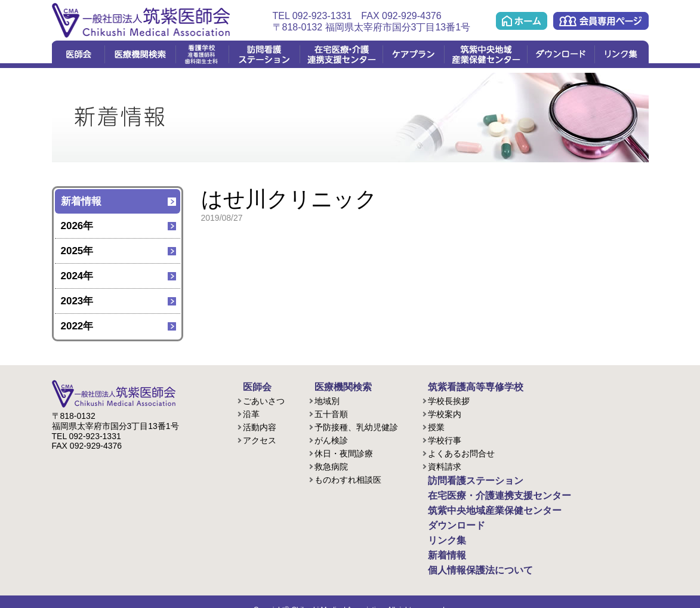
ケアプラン (413, 54)
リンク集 (622, 54)
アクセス (260, 439)
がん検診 (331, 439)
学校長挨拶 (449, 399)
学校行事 (445, 439)
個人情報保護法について (468, 557)
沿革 (251, 412)
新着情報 (81, 201)
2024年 (77, 276)
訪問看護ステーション (264, 54)
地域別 (327, 399)
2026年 (77, 226)
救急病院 (331, 465)
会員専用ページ (601, 21)
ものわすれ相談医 (348, 478)
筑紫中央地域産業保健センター (485, 54)
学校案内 (445, 412)
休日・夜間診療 (344, 452)
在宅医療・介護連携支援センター (341, 54)
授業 (436, 425)
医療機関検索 (140, 54)
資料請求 (445, 465)
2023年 (77, 301)
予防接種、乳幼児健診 (356, 425)
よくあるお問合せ (461, 452)
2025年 (77, 251)
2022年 (77, 326)
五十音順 (331, 412)
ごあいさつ (264, 399)
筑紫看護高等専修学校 (464, 386)
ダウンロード (561, 54)
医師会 (78, 54)
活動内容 (260, 425)
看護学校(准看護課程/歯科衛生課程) (202, 54)
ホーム (522, 21)
